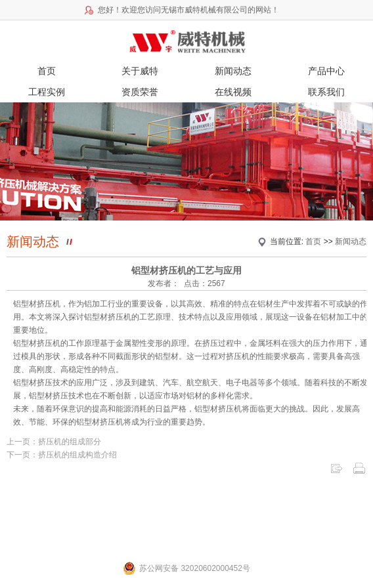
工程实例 (47, 92)
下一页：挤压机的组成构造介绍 (62, 455)
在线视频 (233, 92)
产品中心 (326, 71)
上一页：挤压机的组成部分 (54, 442)
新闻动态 (233, 71)
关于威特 (140, 71)
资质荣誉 (140, 92)
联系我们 (326, 92)
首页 (47, 71)
